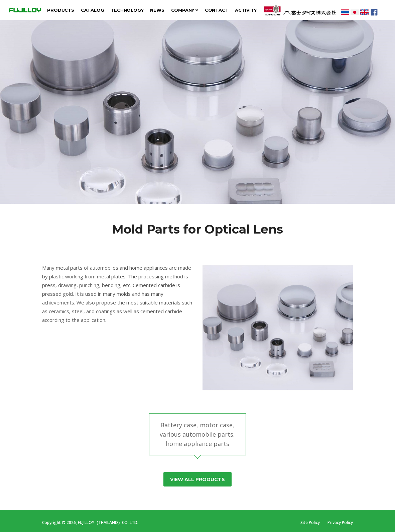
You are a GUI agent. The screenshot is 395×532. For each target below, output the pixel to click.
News (157, 10)
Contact (217, 10)
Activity (246, 10)
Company (185, 10)
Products (60, 10)
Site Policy (311, 522)
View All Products (197, 479)
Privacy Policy (340, 522)
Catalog (93, 10)
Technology (127, 10)
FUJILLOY (25, 10)
